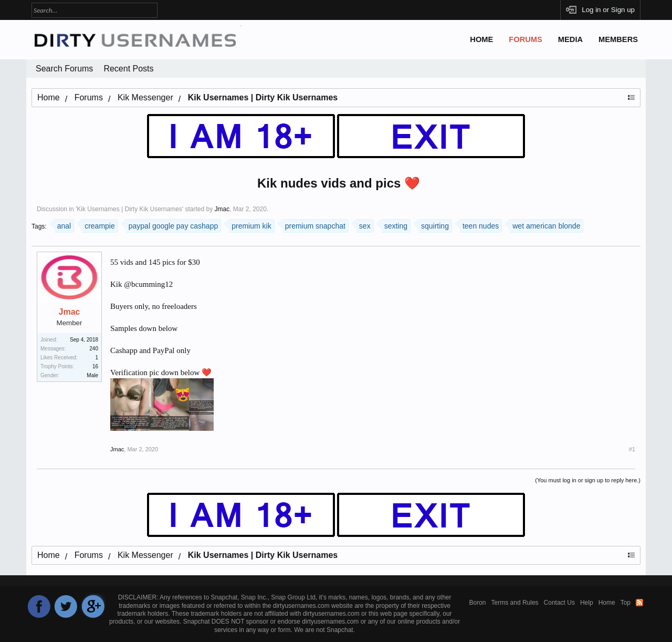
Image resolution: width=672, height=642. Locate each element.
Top (626, 603)
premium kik (250, 225)
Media (570, 39)
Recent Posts (128, 69)
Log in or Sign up (608, 10)
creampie (98, 225)
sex (364, 225)
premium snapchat (314, 225)
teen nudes (479, 225)
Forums (526, 39)
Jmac (222, 209)
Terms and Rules (515, 603)
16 (95, 366)
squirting (434, 225)
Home (481, 39)
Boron (478, 603)
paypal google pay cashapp (172, 225)
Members (618, 39)
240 (94, 349)
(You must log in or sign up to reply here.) (588, 480)
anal (63, 225)
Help (587, 603)
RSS (639, 603)
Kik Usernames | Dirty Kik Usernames (129, 209)
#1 (632, 449)
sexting (395, 225)
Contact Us (559, 603)
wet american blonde (545, 225)
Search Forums (64, 69)
